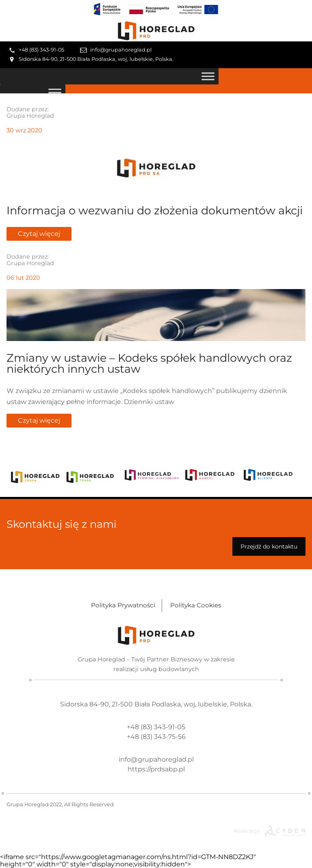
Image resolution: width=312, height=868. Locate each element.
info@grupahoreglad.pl (121, 50)
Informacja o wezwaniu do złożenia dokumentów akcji (155, 211)
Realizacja (247, 831)
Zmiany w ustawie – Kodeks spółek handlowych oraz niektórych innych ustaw (149, 363)
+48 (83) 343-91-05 (41, 50)
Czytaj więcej (39, 234)
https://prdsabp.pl (156, 769)
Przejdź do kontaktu (269, 546)
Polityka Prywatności (123, 605)
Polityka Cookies (196, 605)
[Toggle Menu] (208, 76)
